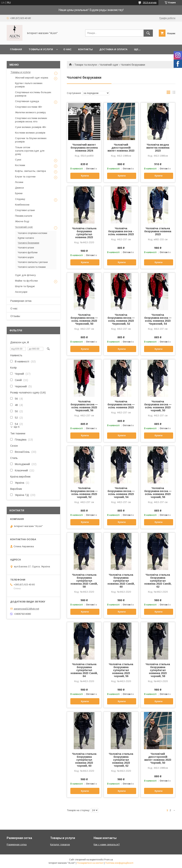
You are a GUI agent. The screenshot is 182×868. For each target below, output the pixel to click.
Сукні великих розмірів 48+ (31, 127)
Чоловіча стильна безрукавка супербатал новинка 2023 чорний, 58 (158, 670)
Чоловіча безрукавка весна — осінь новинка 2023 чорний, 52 (84, 493)
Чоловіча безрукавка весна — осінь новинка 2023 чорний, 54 (121, 493)
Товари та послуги (86, 65)
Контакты (85, 49)
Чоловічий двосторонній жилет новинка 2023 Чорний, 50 (158, 758)
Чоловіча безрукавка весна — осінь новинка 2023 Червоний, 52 (121, 319)
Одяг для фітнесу (25, 275)
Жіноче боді (22, 221)
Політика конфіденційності (119, 863)
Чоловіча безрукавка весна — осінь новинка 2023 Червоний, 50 (84, 319)
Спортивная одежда (27, 101)
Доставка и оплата (113, 49)
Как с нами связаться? (107, 844)
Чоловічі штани (26, 248)
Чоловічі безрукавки (29, 243)
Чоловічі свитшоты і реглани (33, 262)
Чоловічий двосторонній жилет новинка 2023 (121, 148)
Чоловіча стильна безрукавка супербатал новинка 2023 (84, 233)
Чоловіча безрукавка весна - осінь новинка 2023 (121, 231)
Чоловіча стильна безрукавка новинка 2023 (158, 231)
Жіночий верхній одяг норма (32, 78)
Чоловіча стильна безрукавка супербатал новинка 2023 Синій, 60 (121, 581)
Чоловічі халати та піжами (32, 267)
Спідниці (20, 199)
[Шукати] (148, 33)
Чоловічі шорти (26, 257)
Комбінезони (22, 205)
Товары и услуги (41, 49)
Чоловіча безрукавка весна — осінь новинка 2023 (121, 404)
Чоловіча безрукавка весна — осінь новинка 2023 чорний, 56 (158, 493)
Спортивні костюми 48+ (29, 107)
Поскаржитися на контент (90, 863)
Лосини (19, 182)
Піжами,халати (24, 216)
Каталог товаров (60, 844)
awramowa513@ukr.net (26, 609)
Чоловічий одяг (109, 65)
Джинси (19, 188)
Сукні (18, 160)
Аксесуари (21, 292)
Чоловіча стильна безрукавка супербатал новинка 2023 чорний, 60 (84, 760)
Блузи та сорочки (25, 177)
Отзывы (15, 316)
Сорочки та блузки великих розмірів (31, 140)
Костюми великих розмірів (30, 133)
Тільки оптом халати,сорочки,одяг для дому (30, 151)
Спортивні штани (25, 210)
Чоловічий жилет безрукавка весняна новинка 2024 (84, 148)
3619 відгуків (150, 3)
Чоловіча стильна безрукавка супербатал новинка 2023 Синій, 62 (158, 581)
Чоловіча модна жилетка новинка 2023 (158, 148)
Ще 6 (17, 427)
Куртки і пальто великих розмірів (29, 85)
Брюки (19, 193)
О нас (67, 49)
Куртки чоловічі (26, 238)
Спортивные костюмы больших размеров (33, 94)
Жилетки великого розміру (30, 112)
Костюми (20, 165)
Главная (16, 49)
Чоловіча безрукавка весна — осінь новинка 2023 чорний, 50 (158, 406)
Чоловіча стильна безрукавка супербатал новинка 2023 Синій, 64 (84, 670)
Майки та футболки (26, 281)
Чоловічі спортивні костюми (32, 233)
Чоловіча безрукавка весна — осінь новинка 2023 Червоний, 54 (158, 319)
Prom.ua (109, 860)
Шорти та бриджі (25, 286)
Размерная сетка (21, 301)
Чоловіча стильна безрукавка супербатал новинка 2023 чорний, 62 (121, 760)
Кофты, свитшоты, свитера (30, 171)
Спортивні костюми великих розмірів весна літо (31, 120)
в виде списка (174, 93)
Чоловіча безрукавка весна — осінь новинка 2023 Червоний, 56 (84, 406)
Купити (85, 176)
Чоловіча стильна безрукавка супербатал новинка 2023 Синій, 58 (84, 581)
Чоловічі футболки (28, 253)
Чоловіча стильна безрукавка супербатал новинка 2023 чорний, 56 (121, 670)
